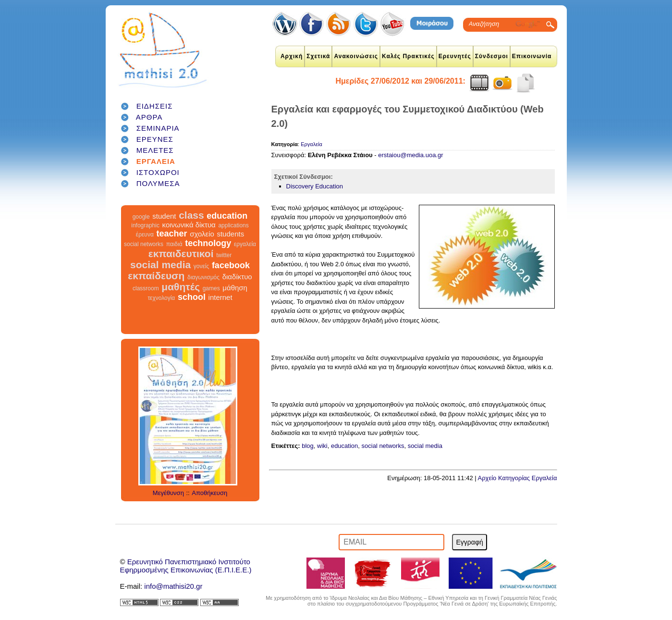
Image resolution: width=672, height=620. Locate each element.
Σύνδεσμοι (492, 56)
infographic (145, 225)
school (192, 297)
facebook (231, 265)
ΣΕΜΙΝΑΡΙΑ (158, 128)
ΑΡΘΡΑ (149, 117)
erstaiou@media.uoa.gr (410, 155)
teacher (171, 234)
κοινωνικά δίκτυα (189, 225)
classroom (146, 288)
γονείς (201, 266)
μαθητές (181, 287)
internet (220, 297)
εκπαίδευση (156, 276)
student (164, 216)
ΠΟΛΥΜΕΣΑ (158, 183)
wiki (322, 446)
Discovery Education (315, 186)
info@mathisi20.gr (173, 586)
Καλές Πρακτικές (408, 56)
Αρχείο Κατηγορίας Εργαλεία (518, 478)
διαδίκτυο (237, 277)
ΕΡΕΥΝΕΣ (155, 139)
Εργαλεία (312, 144)
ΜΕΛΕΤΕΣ (155, 150)
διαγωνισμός (203, 277)
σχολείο (202, 234)
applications (233, 225)
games (211, 288)
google (141, 217)
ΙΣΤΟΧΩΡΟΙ (158, 172)
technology (208, 243)
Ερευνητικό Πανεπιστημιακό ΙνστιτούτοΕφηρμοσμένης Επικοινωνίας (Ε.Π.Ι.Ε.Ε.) (186, 566)
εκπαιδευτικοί (181, 254)
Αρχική (292, 56)
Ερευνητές (455, 56)
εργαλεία (245, 244)
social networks (144, 244)
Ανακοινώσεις (356, 56)
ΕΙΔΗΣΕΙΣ (155, 106)
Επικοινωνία (532, 56)
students (230, 234)
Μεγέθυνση (168, 493)
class (191, 215)
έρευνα (145, 235)
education (227, 216)
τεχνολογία (161, 298)
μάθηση (235, 288)
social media (160, 265)
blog (308, 446)
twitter (224, 255)
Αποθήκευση (209, 493)
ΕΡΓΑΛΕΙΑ (156, 161)
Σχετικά (318, 56)
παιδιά (174, 244)
